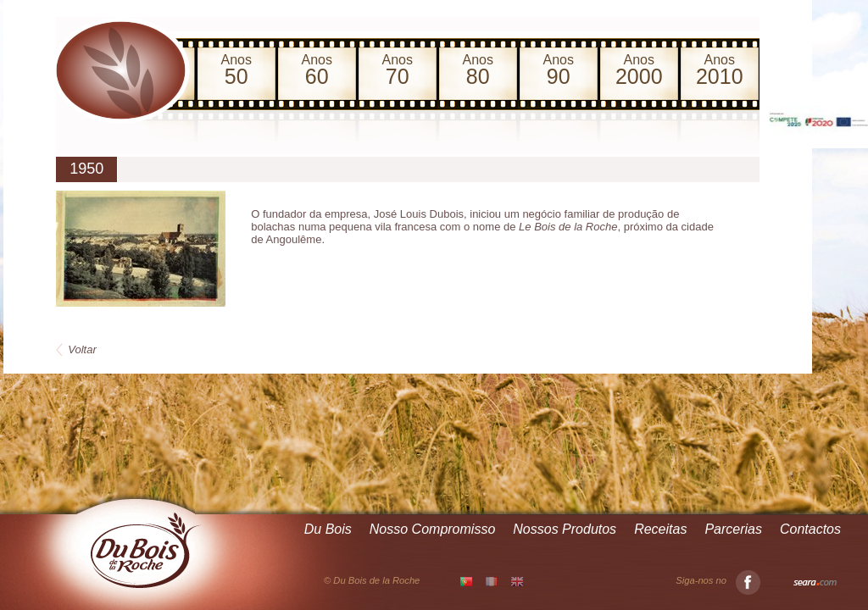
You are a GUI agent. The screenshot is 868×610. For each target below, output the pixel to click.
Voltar (82, 349)
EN (517, 581)
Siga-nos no (718, 581)
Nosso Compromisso (432, 529)
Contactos (810, 529)
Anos (236, 70)
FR (492, 581)
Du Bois (328, 529)
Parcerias (733, 529)
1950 (86, 169)
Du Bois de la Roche (146, 551)
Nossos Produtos (565, 529)
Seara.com (815, 583)
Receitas (660, 529)
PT (466, 582)
